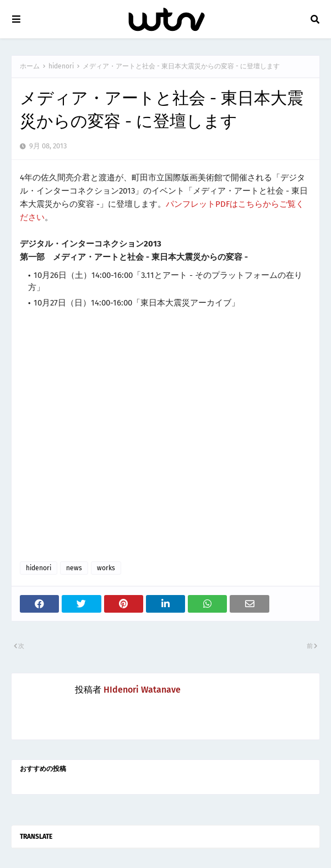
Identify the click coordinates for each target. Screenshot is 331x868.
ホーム (30, 66)
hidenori (61, 66)
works (106, 568)
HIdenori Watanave (142, 690)
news (74, 568)
